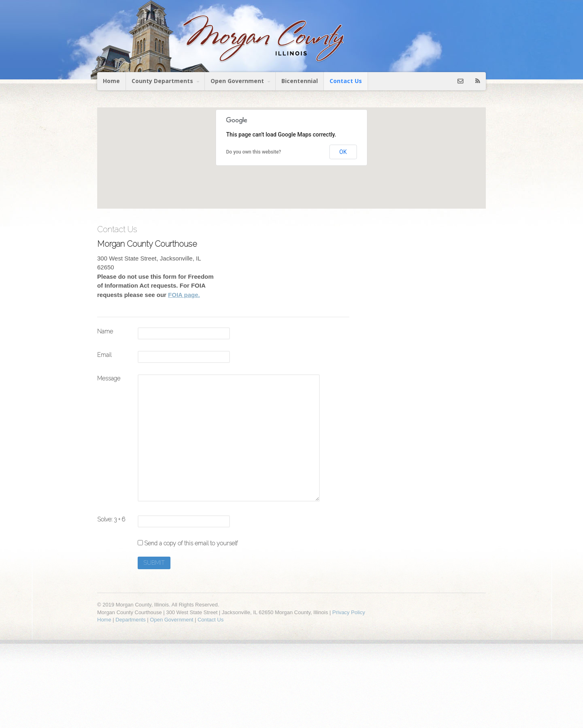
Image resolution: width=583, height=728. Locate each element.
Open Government (237, 81)
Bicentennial (300, 81)
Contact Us (346, 81)
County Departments (162, 81)
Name (105, 331)
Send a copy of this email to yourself (191, 543)
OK (343, 152)
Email (104, 355)
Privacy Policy (349, 612)
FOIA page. (184, 295)
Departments (130, 620)
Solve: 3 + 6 (111, 519)
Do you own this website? (254, 152)
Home (111, 81)
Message (109, 378)
